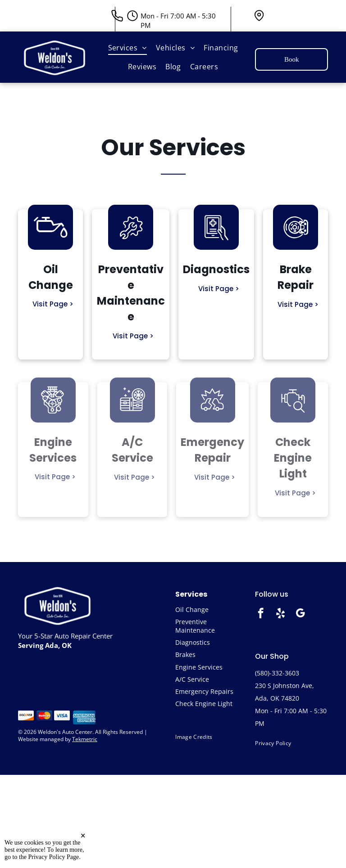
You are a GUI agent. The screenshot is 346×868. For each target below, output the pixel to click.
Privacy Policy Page (54, 857)
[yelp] (280, 614)
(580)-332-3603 (277, 673)
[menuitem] (127, 48)
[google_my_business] (300, 614)
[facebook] (261, 614)
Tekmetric (85, 739)
